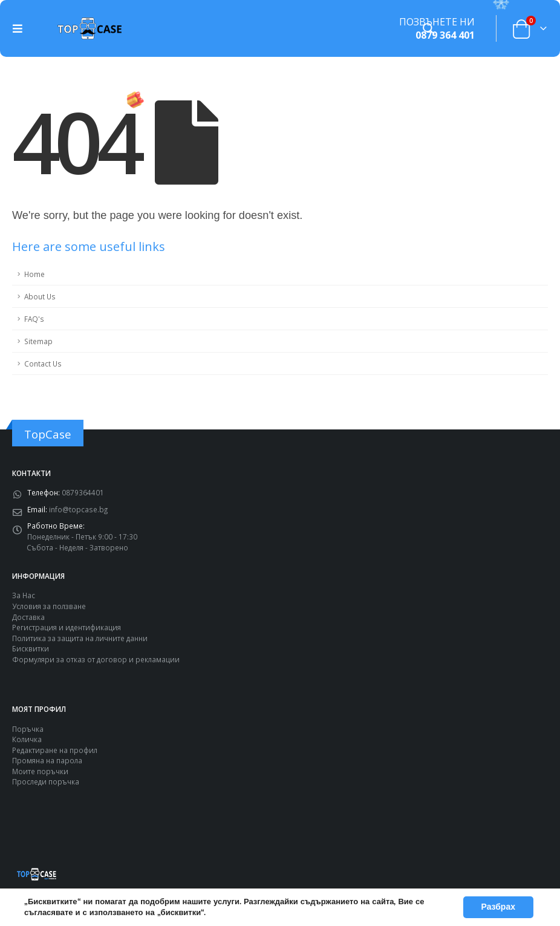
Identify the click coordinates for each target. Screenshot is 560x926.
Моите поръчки (40, 771)
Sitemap (38, 341)
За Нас (24, 595)
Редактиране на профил (55, 750)
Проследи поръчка (46, 781)
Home (34, 274)
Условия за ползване (49, 606)
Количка (27, 739)
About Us (40, 296)
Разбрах (499, 907)
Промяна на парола (47, 760)
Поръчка (28, 729)
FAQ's (34, 319)
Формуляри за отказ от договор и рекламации (96, 659)
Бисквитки (31, 648)
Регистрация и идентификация (67, 627)
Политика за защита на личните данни (80, 638)
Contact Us (43, 364)
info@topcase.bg (78, 509)
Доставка (28, 617)
